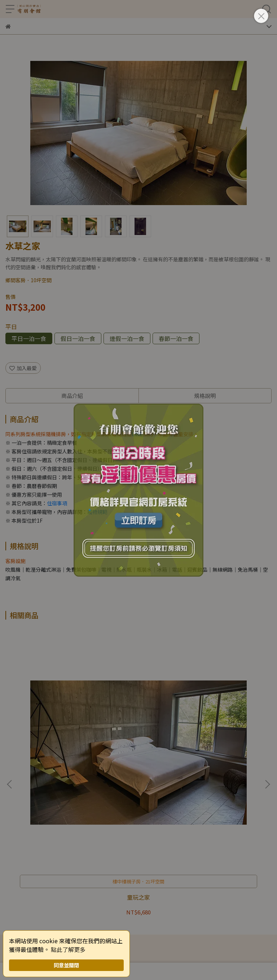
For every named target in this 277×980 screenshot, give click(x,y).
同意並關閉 (66, 965)
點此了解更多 (68, 949)
